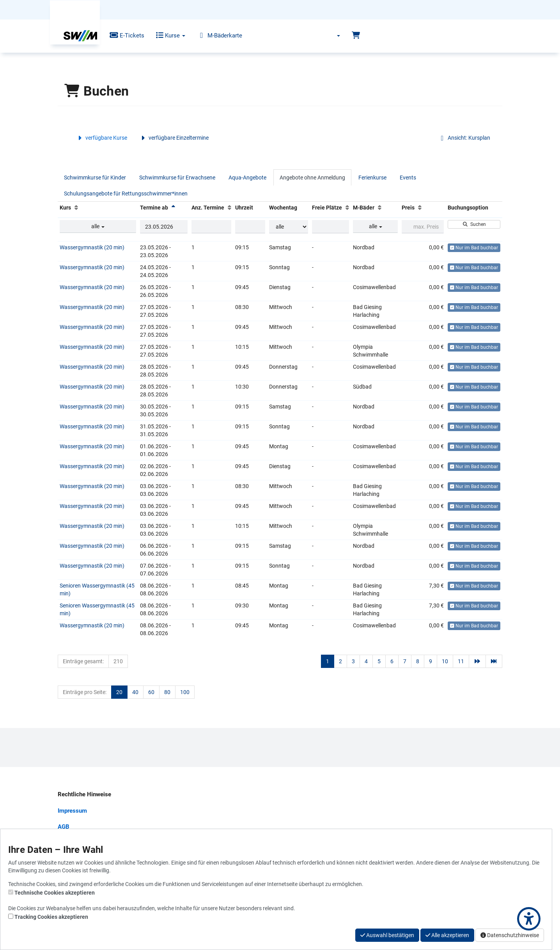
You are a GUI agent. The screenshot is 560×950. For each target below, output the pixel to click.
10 (445, 661)
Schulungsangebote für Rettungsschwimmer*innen (126, 194)
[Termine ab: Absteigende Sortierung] (173, 208)
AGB (64, 827)
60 (151, 692)
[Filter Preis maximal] (423, 227)
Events (408, 178)
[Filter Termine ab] (164, 227)
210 (118, 661)
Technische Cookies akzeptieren (55, 893)
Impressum (72, 811)
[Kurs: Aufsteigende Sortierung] (76, 208)
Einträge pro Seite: (85, 692)
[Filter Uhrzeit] (250, 227)
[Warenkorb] (356, 36)
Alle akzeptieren (447, 935)
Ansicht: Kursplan (464, 138)
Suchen (474, 224)
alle (98, 226)
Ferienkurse (372, 178)
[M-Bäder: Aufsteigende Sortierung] (380, 208)
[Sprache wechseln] (333, 36)
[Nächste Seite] (477, 661)
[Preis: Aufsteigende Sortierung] (420, 208)
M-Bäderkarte (214, 36)
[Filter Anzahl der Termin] (211, 227)
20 (119, 692)
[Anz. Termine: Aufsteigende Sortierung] (229, 208)
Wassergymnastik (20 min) (92, 247)
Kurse (165, 36)
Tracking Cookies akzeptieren (51, 917)
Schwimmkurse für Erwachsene (177, 178)
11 (461, 661)
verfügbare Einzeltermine (174, 138)
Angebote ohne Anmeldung (312, 178)
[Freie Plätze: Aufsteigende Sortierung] (347, 208)
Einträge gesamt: (83, 661)
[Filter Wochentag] (289, 227)
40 (135, 692)
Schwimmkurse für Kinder (95, 178)
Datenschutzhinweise (510, 935)
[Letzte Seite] (494, 661)
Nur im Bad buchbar (474, 248)
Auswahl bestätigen (387, 935)
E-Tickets (121, 36)
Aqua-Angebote (247, 178)
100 (185, 692)
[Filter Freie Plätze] (331, 227)
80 (167, 692)
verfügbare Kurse (101, 138)
